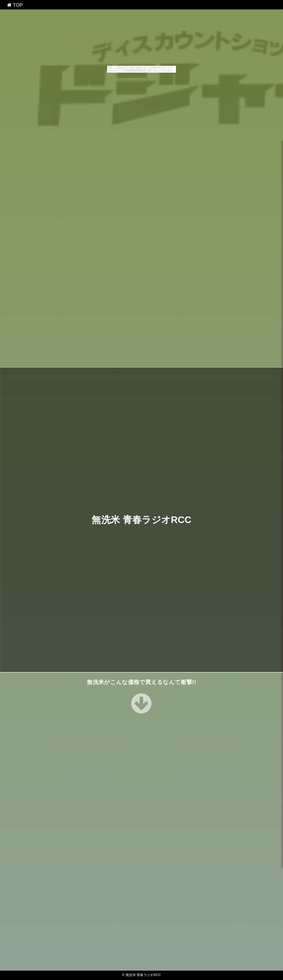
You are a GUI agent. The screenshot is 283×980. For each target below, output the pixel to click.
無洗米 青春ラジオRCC (141, 520)
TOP (15, 5)
